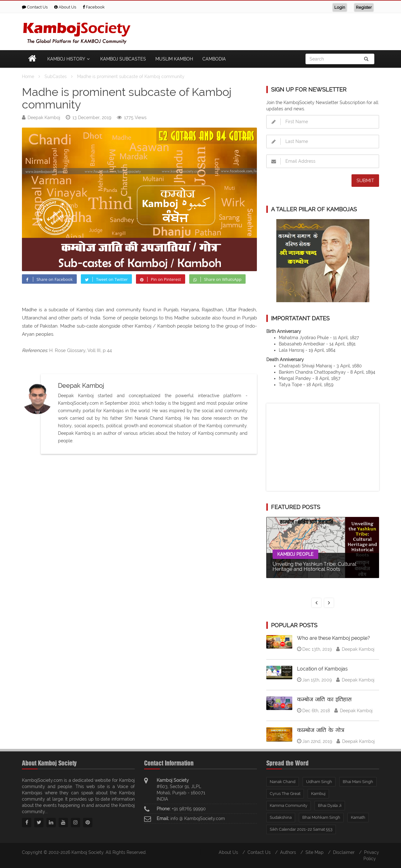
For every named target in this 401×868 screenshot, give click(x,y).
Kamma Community (289, 805)
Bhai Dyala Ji (330, 805)
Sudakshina (281, 817)
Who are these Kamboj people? (333, 638)
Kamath (358, 817)
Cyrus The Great (285, 794)
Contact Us (35, 7)
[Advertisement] (265, 30)
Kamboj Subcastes (123, 59)
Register (364, 7)
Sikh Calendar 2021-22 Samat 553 (301, 829)
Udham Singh (319, 782)
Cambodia (214, 59)
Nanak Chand (283, 782)
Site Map (315, 852)
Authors (288, 852)
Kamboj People (295, 554)
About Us (65, 7)
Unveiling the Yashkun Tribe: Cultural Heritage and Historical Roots (314, 567)
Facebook (94, 7)
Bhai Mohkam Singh (321, 817)
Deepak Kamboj (44, 118)
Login (340, 7)
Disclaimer (344, 852)
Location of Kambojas (322, 669)
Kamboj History (69, 59)
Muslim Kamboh (174, 59)
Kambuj (318, 794)
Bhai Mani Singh (358, 782)
